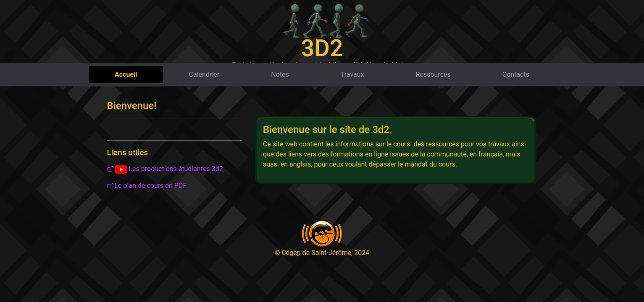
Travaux (352, 74)
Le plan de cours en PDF (151, 186)
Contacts (516, 74)
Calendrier (204, 74)
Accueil (126, 74)
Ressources (433, 74)
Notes (280, 74)
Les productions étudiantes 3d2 (169, 169)
